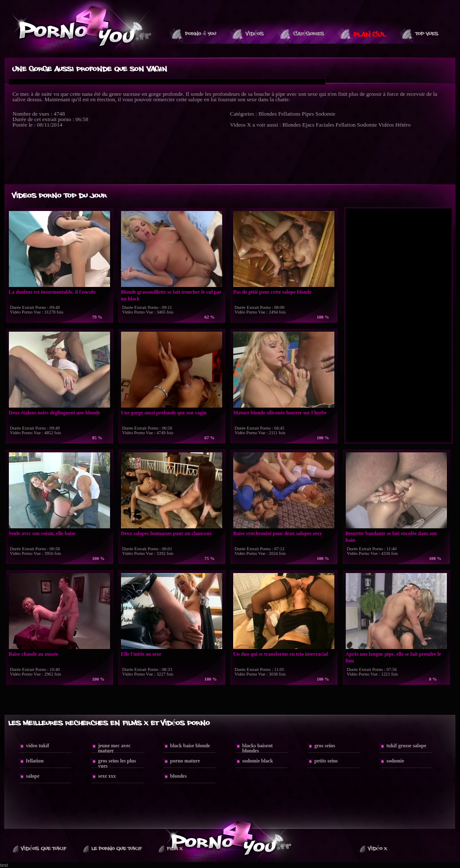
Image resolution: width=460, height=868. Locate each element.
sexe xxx (107, 776)
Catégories (309, 34)
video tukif (38, 746)
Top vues (427, 34)
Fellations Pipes (296, 114)
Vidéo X (378, 849)
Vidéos (255, 34)
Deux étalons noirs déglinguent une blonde (55, 413)
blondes (179, 776)
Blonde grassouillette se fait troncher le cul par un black (171, 295)
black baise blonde (190, 746)
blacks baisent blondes (258, 748)
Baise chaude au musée (34, 654)
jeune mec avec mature (114, 748)
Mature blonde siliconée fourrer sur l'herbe (280, 413)
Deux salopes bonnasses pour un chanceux (167, 533)
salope (33, 776)
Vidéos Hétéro (394, 125)
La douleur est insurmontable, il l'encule (52, 292)
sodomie (395, 761)
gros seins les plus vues (117, 763)
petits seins (326, 761)
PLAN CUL (370, 35)
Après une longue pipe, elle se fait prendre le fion (394, 657)
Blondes (268, 114)
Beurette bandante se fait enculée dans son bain (391, 537)
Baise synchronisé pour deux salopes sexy (278, 533)
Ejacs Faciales (318, 125)
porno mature (185, 761)
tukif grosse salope (406, 746)
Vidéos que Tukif (44, 849)
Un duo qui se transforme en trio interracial (280, 654)
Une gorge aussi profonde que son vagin (164, 413)
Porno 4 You (201, 34)
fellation (35, 761)
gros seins (325, 746)
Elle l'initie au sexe (141, 654)
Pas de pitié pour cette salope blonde (272, 292)
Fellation (346, 125)
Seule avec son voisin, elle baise (42, 533)
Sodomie (325, 114)
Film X (175, 849)
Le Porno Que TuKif (117, 849)
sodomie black (258, 761)
